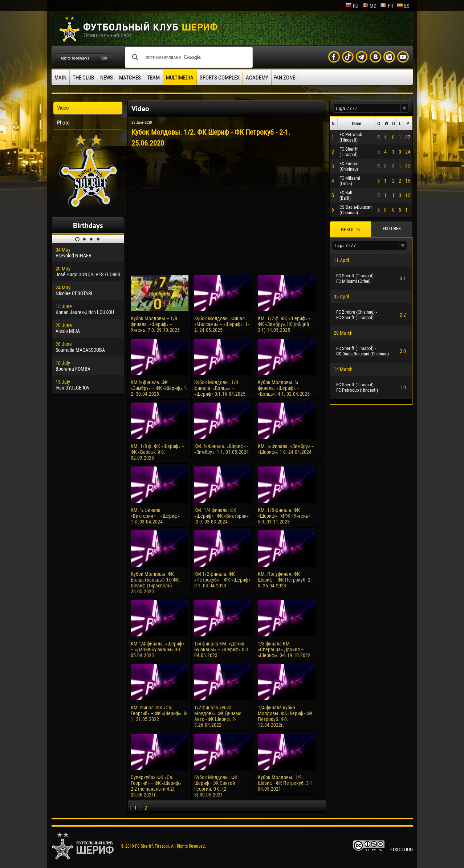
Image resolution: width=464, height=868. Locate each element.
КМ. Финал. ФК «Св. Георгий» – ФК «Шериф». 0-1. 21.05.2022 (159, 713)
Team (153, 78)
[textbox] (367, 108)
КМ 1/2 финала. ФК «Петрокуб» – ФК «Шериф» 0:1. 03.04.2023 (222, 580)
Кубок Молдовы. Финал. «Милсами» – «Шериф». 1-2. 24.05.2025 (221, 324)
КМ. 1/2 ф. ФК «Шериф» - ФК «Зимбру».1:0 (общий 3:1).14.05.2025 (284, 324)
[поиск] (188, 57)
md (369, 6)
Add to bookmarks (75, 58)
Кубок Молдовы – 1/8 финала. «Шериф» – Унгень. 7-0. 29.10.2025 (155, 324)
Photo (63, 123)
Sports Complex (220, 78)
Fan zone (284, 78)
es (403, 6)
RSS (104, 58)
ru (352, 6)
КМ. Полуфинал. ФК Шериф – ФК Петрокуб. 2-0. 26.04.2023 (285, 580)
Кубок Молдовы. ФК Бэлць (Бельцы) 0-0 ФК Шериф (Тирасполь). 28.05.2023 (155, 583)
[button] (404, 108)
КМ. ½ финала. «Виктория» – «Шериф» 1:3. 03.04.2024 (155, 516)
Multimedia (180, 78)
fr (386, 6)
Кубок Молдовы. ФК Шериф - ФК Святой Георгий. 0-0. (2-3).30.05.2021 (216, 786)
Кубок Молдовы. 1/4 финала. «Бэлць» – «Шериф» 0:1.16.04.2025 (220, 388)
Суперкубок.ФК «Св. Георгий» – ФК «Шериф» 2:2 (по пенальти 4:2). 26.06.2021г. (156, 786)
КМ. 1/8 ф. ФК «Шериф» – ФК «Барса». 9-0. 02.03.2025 (158, 452)
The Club (83, 78)
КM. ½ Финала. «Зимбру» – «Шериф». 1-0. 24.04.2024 (286, 449)
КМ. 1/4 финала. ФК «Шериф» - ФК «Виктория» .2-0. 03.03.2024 (221, 516)
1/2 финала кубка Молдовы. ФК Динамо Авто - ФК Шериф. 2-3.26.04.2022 (218, 716)
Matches (130, 78)
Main (60, 78)
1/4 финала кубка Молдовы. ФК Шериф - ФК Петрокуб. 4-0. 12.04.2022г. (285, 716)
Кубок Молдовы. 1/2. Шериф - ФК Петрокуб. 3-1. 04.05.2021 (286, 783)
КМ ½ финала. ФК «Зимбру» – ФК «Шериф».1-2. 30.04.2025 (159, 388)
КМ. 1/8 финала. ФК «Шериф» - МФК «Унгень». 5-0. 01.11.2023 (285, 516)
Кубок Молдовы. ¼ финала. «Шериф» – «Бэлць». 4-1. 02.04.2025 (284, 388)
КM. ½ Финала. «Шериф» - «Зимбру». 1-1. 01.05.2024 (221, 449)
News (107, 78)
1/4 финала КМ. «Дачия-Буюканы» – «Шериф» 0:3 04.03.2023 (221, 649)
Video (63, 108)
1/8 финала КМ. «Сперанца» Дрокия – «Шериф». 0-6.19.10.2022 (284, 649)
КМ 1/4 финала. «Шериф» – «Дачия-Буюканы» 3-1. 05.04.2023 (158, 649)
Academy (257, 78)
